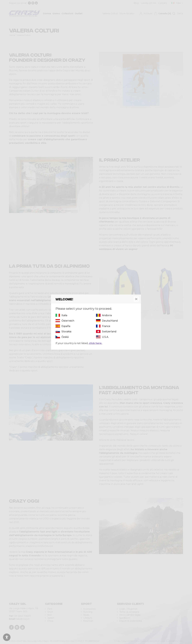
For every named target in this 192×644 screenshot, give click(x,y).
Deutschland (110, 321)
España (66, 326)
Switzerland (109, 332)
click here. (95, 343)
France (106, 326)
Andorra (107, 315)
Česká (65, 337)
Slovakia (66, 332)
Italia (64, 315)
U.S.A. (105, 337)
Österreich (68, 321)
